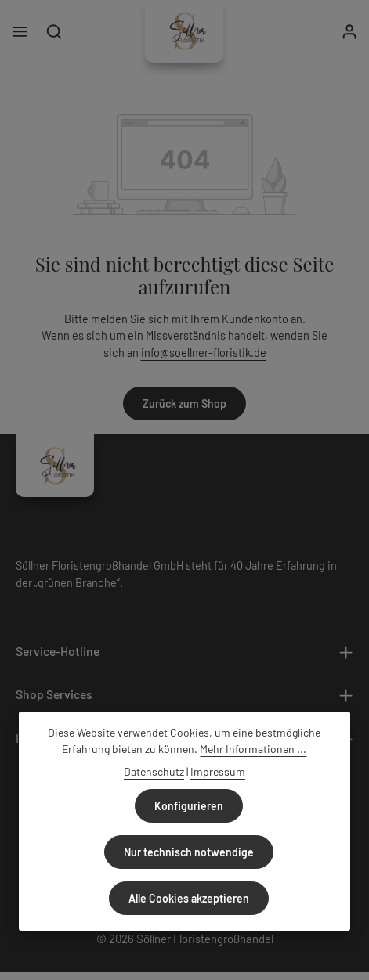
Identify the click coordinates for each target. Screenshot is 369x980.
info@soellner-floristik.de (204, 353)
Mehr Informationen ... (253, 749)
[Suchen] (54, 31)
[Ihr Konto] (349, 31)
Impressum (218, 771)
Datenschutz (154, 771)
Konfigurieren (189, 806)
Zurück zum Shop (184, 404)
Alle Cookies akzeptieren (189, 898)
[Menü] (20, 31)
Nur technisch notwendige (189, 852)
